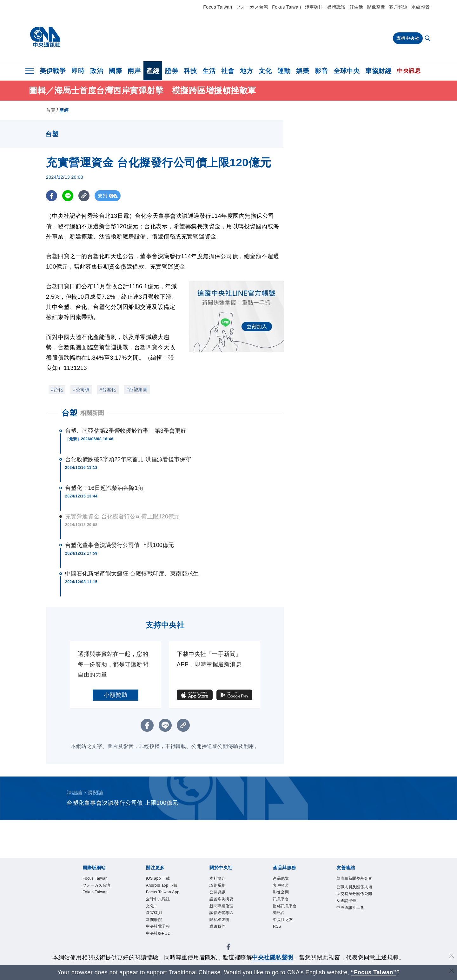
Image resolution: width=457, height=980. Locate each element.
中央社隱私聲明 (273, 957)
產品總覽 (281, 878)
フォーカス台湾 (252, 7)
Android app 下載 (162, 885)
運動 (284, 71)
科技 (190, 71)
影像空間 (376, 7)
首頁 (51, 110)
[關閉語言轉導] (452, 972)
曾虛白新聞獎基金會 (354, 878)
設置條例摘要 (221, 899)
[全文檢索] (428, 39)
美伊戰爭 (53, 71)
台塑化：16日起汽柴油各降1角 (104, 488)
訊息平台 (281, 899)
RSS (277, 927)
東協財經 (378, 71)
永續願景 (421, 7)
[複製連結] (84, 196)
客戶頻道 (398, 7)
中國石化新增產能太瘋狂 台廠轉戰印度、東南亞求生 (132, 574)
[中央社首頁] (45, 37)
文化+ (151, 906)
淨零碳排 (314, 7)
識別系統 (217, 885)
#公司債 (81, 390)
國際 (115, 71)
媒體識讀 (336, 7)
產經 (153, 71)
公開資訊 (217, 892)
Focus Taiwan (218, 7)
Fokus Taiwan (286, 7)
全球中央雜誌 (158, 899)
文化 (265, 71)
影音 (321, 71)
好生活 (356, 7)
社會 (228, 71)
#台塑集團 (137, 390)
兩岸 (134, 71)
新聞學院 (154, 920)
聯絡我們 (217, 927)
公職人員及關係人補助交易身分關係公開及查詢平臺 (354, 894)
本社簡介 (217, 878)
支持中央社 (408, 38)
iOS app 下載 (158, 878)
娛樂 (303, 71)
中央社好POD (158, 934)
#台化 (57, 390)
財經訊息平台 (285, 906)
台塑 (69, 413)
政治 (97, 71)
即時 (78, 71)
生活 (209, 71)
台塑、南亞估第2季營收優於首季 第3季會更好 (126, 431)
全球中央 (347, 71)
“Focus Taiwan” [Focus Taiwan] (374, 972)
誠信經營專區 (221, 913)
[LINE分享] (68, 196)
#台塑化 (108, 390)
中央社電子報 (158, 927)
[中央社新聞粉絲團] (228, 948)
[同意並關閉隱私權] (452, 957)
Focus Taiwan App (163, 892)
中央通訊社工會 (350, 908)
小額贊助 (116, 695)
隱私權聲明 (219, 920)
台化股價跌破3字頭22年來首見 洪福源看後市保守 (128, 459)
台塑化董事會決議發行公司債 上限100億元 (119, 545)
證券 (172, 71)
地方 (246, 71)
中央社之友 (283, 920)
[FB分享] (52, 196)
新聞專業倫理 (221, 906)
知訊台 (279, 913)
